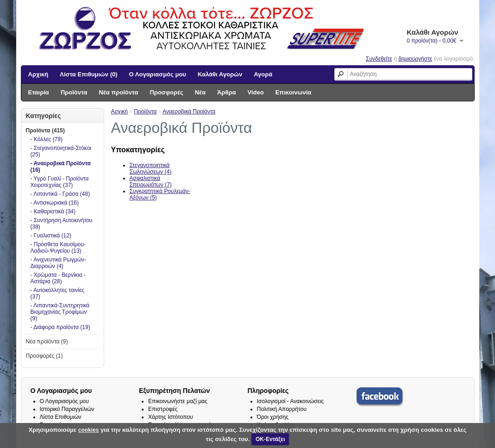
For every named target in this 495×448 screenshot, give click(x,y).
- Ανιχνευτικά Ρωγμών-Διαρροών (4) (59, 263)
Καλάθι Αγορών (220, 74)
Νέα (200, 92)
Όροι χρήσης (273, 417)
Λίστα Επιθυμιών (61, 417)
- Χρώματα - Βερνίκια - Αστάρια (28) (58, 278)
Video (255, 92)
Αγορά (263, 74)
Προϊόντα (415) (46, 131)
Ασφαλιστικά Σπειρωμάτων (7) (151, 181)
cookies (89, 430)
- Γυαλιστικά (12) (51, 236)
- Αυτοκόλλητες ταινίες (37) (58, 293)
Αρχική (38, 74)
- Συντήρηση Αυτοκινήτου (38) (62, 224)
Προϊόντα (74, 92)
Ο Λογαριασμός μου (158, 74)
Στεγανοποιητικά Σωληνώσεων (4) (151, 168)
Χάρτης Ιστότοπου (171, 417)
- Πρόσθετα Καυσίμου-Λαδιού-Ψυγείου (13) (58, 248)
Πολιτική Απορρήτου (282, 409)
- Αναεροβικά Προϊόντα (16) (61, 167)
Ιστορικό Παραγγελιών (67, 409)
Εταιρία (39, 92)
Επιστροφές (163, 409)
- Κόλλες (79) (47, 139)
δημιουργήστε (415, 59)
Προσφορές (166, 92)
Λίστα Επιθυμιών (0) (88, 74)
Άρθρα (227, 92)
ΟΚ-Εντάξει (270, 439)
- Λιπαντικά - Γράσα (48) (60, 194)
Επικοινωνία (294, 92)
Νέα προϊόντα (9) (47, 342)
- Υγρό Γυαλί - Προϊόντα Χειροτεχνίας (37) (60, 182)
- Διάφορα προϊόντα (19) (60, 327)
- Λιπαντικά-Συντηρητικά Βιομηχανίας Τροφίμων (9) (60, 312)
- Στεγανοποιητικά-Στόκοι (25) (61, 151)
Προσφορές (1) (44, 356)
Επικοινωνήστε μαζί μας (178, 401)
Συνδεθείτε (379, 59)
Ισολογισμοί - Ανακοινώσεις (291, 401)
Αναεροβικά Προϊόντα (189, 112)
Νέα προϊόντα (118, 92)
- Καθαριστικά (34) (53, 212)
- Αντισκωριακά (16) (55, 203)
